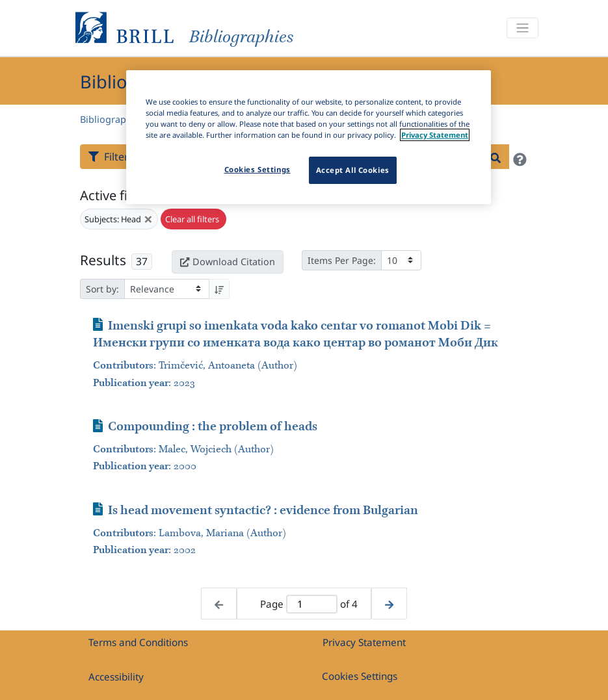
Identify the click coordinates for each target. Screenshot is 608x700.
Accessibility (116, 677)
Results (103, 260)
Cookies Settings (360, 676)
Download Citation (228, 262)
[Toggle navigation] (522, 28)
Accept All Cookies (353, 170)
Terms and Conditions (138, 642)
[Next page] (389, 603)
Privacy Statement (364, 642)
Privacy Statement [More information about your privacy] (435, 135)
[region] (309, 137)
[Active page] (312, 604)
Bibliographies (112, 119)
